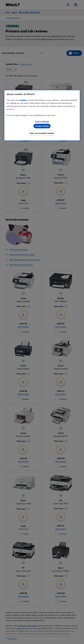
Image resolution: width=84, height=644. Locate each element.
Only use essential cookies (42, 133)
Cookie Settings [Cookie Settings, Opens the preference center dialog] (42, 121)
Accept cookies (42, 126)
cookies (23, 100)
